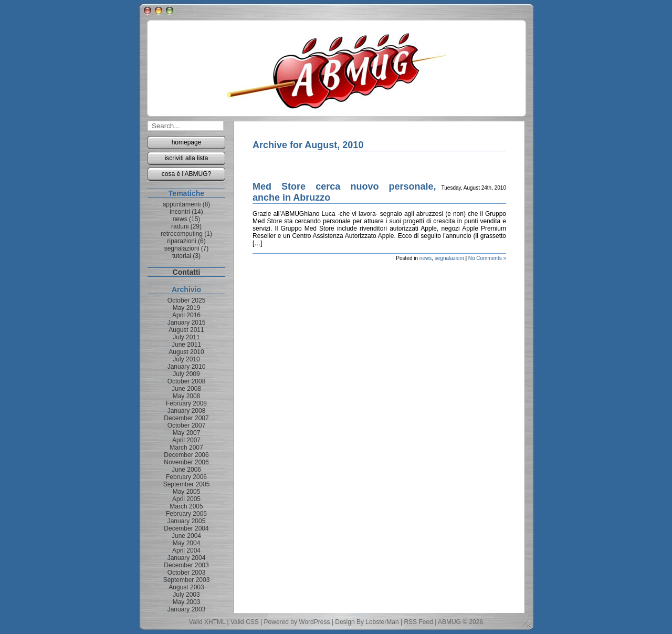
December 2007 (186, 418)
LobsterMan (382, 622)
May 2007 (187, 433)
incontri (180, 212)
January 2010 (187, 367)
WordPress (314, 622)
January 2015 (187, 323)
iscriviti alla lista (187, 158)
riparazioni (181, 241)
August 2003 (186, 587)
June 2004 (186, 536)
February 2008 (186, 403)
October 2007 (187, 425)
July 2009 (186, 374)
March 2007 (186, 448)
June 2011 (186, 345)
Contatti (187, 272)
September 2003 (187, 580)
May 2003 (187, 602)
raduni (180, 226)
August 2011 (186, 330)
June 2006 (186, 470)
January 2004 (187, 558)
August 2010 (186, 352)
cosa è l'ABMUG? (186, 174)
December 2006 (186, 455)
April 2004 (186, 550)
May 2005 (187, 492)
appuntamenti (182, 204)
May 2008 (187, 396)
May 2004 (187, 543)
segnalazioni (449, 258)
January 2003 (187, 609)
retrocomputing (182, 234)
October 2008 (187, 381)
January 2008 (187, 411)
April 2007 (186, 440)
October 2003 (187, 573)
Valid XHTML (207, 622)
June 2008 (186, 389)
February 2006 (186, 477)
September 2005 (187, 484)
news (426, 258)
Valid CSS (245, 622)
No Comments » (487, 258)
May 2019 (187, 308)
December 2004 (186, 528)
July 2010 (186, 359)
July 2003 (186, 595)
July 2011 (186, 337)
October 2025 (187, 300)
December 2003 (186, 565)
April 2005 (186, 499)
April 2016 (186, 315)
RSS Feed (418, 622)
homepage (187, 142)
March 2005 (186, 506)
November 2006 (186, 462)
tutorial (182, 256)
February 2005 (186, 514)
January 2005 (187, 521)
